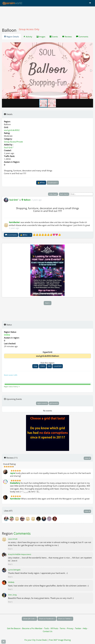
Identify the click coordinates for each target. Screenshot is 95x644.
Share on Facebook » (47, 619)
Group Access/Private (13, 142)
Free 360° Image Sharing (60, 640)
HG (49, 366)
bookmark (53, 183)
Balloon (26, 200)
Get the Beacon (14, 628)
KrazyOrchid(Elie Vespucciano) (20, 554)
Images (41, 37)
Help (85, 628)
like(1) (10, 549)
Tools (47, 628)
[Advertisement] (47, 16)
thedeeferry (15, 483)
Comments (82, 37)
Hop (35, 366)
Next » (48, 303)
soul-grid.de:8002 (12, 130)
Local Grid (58, 366)
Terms (63, 628)
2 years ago (37, 200)
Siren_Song (12, 595)
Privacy (70, 628)
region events (42, 403)
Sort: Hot (64, 194)
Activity (28, 37)
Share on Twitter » (65, 619)
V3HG (43, 366)
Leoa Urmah (13, 539)
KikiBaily (11, 582)
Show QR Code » (29, 619)
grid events (54, 403)
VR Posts (55, 628)
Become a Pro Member (33, 628)
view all (87, 458)
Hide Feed (53, 194)
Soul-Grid (9, 147)
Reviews (67, 37)
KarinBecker (15, 499)
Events (54, 37)
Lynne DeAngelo (14, 570)
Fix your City (30, 640)
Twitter (78, 628)
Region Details (11, 37)
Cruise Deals (41, 640)
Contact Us (48, 631)
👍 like (41, 183)
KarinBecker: (15, 222)
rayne (12, 473)
